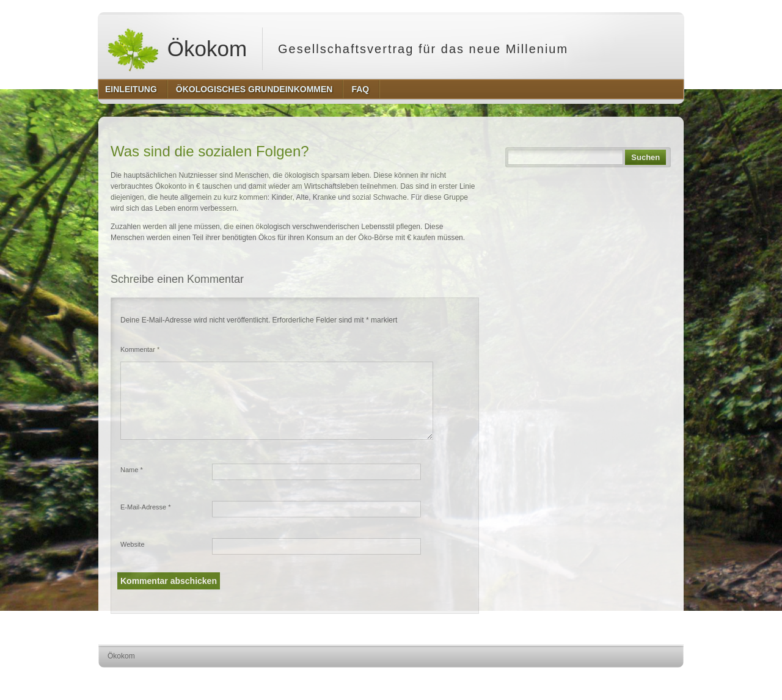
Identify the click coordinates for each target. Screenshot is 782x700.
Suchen (645, 157)
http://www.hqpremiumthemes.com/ (636, 679)
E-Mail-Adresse (146, 507)
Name (132, 470)
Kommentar (140, 349)
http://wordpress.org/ (546, 679)
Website (133, 544)
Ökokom (177, 49)
